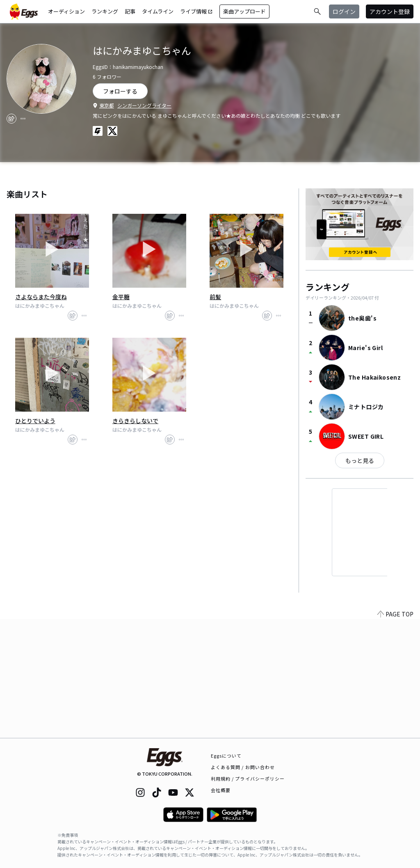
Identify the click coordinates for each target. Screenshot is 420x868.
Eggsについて (226, 756)
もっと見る (360, 460)
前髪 (215, 297)
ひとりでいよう (35, 421)
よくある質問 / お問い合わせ (243, 767)
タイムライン (158, 11)
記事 (130, 11)
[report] (23, 119)
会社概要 (221, 790)
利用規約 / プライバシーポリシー (248, 779)
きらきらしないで (135, 421)
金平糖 (121, 297)
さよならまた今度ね (41, 297)
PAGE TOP (395, 733)
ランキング (105, 11)
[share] (11, 119)
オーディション (66, 11)
